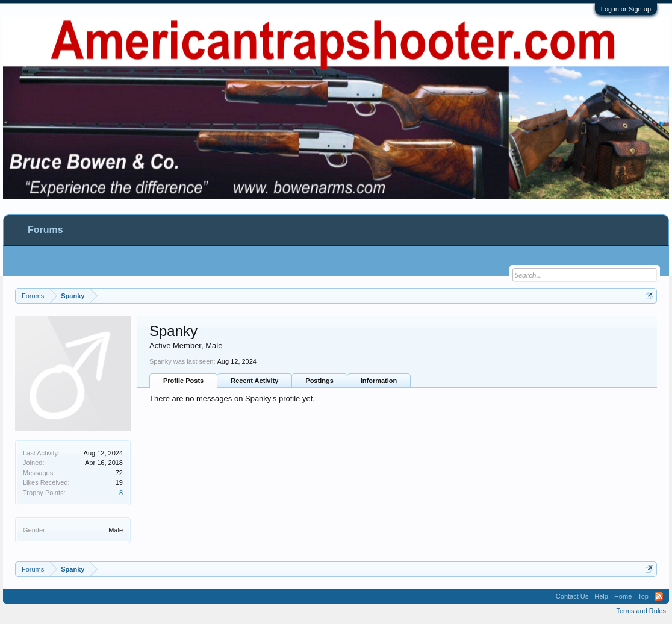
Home (623, 596)
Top (643, 596)
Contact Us (572, 596)
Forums (45, 230)
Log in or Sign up (626, 9)
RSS (659, 596)
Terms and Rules (641, 611)
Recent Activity (254, 381)
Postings (319, 381)
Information (379, 381)
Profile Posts (183, 381)
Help (601, 596)
